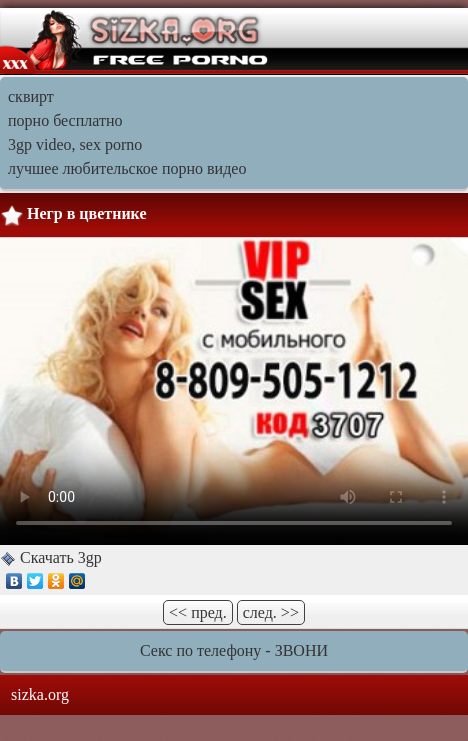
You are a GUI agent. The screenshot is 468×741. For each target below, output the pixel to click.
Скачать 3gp (59, 557)
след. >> (271, 612)
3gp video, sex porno (75, 144)
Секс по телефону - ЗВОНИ (234, 650)
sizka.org (40, 694)
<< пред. (198, 612)
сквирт (31, 96)
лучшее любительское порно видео (127, 168)
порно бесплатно (65, 120)
